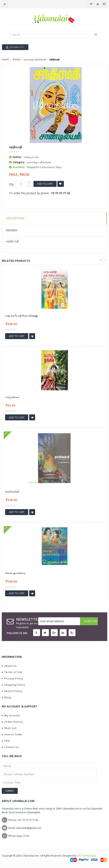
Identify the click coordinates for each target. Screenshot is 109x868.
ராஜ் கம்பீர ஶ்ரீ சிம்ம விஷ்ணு (22, 316)
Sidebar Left (15, 47)
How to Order (12, 734)
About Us (9, 666)
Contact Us (10, 747)
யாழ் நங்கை (12, 397)
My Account (11, 715)
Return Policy (12, 691)
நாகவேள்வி (12, 492)
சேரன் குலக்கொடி (15, 573)
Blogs (7, 697)
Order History (12, 722)
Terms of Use (12, 672)
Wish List (9, 728)
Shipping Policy (14, 685)
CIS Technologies (87, 856)
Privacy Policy (13, 678)
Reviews (12, 230)
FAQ (6, 741)
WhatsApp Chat (19, 836)
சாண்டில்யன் (31, 157)
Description (15, 218)
